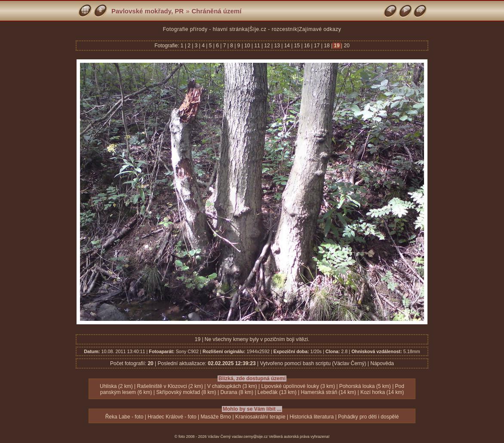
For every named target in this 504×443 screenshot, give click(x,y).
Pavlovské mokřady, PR (148, 11)
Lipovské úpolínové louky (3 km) (298, 386)
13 (277, 46)
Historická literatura (312, 417)
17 (317, 46)
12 (267, 46)
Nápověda (382, 363)
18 (327, 46)
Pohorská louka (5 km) (365, 386)
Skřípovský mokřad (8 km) (186, 392)
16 (307, 46)
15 (297, 46)
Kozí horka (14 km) (382, 392)
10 (247, 46)
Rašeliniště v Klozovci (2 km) (170, 386)
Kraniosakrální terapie (260, 417)
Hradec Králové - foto (172, 417)
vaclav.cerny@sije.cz (250, 437)
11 (257, 46)
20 (346, 46)
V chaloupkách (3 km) (232, 386)
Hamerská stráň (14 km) (328, 392)
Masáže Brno (216, 417)
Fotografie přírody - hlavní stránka (206, 29)
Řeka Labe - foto (124, 417)
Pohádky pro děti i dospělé (368, 417)
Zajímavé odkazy (320, 29)
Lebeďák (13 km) (277, 392)
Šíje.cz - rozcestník (273, 29)
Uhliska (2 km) (116, 386)
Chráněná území (217, 11)
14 (287, 46)
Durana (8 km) (237, 392)
